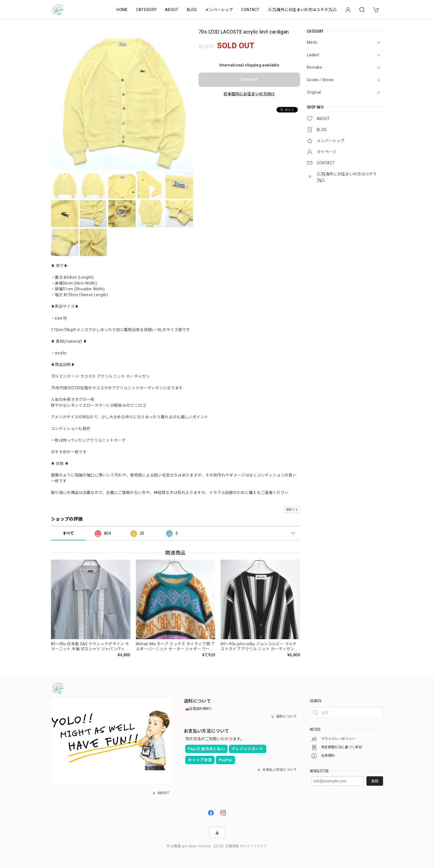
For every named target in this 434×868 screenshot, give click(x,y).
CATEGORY (147, 10)
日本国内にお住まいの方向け (249, 94)
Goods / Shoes (320, 80)
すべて (68, 533)
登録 (375, 781)
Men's (312, 42)
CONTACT (250, 10)
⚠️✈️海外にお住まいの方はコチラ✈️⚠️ (302, 10)
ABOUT (172, 10)
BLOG (192, 10)
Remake (315, 67)
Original (314, 92)
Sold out (249, 80)
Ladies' (313, 55)
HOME (122, 10)
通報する (292, 510)
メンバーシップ (219, 10)
